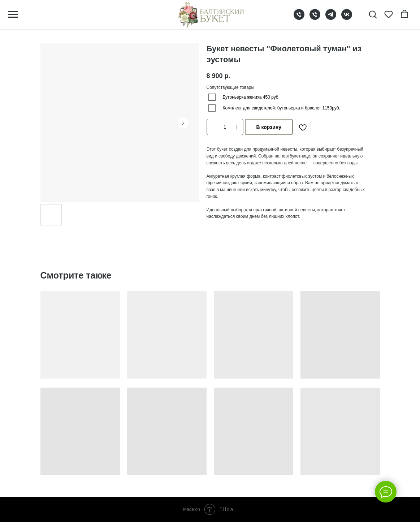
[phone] (299, 18)
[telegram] (331, 18)
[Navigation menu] (13, 14)
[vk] (347, 18)
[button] (373, 14)
